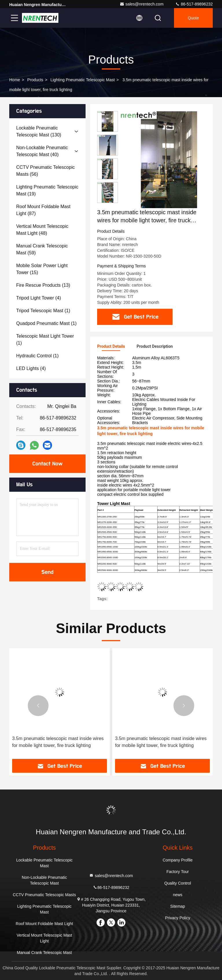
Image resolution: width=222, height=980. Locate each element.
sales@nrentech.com (142, 4)
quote (193, 18)
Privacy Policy (178, 918)
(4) (39, 298)
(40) (42, 151)
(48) (42, 230)
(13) (43, 285)
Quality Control (178, 883)
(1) (43, 311)
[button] (108, 200)
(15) (42, 269)
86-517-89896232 (194, 4)
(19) (47, 190)
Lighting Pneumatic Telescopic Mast (83, 80)
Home (15, 80)
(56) (45, 171)
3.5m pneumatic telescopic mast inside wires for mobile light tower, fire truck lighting (58, 742)
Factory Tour (178, 872)
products (35, 80)
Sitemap (178, 906)
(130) (39, 131)
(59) (42, 249)
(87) (43, 210)
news (178, 895)
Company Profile (178, 860)
